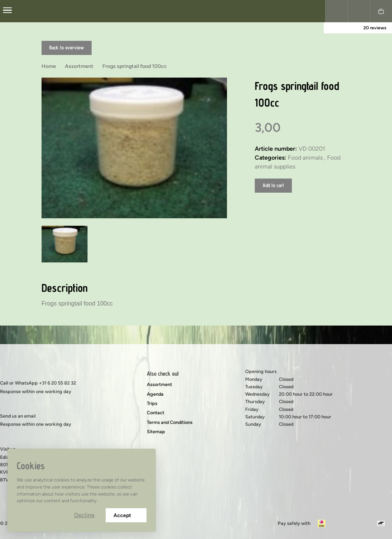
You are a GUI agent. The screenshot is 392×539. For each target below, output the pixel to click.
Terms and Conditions (170, 422)
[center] (7, 11)
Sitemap (156, 432)
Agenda (155, 394)
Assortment (159, 384)
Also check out (163, 374)
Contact (156, 413)
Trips (152, 403)
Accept (126, 515)
